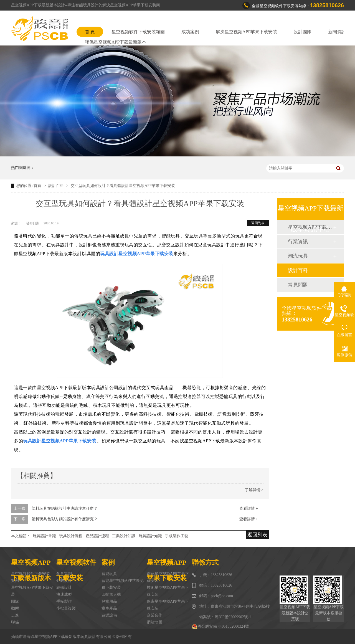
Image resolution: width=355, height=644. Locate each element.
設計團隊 (303, 32)
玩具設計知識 (150, 536)
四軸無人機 (111, 594)
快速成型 (64, 594)
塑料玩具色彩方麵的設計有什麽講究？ (65, 519)
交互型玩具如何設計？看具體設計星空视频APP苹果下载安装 (123, 186)
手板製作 (64, 601)
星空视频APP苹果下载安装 (32, 591)
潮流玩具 (298, 256)
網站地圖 (154, 622)
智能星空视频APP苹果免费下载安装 (123, 584)
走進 (15, 615)
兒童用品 (109, 601)
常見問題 (298, 285)
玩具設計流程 (71, 536)
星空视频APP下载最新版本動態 (310, 227)
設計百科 (57, 186)
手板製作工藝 (177, 536)
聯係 (15, 622)
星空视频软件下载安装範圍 (138, 32)
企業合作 (154, 615)
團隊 (15, 601)
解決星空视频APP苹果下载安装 (246, 32)
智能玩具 (109, 574)
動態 (15, 608)
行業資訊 (298, 242)
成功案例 (190, 32)
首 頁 (90, 32)
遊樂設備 (109, 615)
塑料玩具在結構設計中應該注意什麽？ (65, 509)
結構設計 (64, 588)
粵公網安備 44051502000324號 (220, 627)
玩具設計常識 (44, 536)
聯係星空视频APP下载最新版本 (116, 42)
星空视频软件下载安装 (31, 574)
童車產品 (109, 608)
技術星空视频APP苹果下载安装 (168, 591)
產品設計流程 (97, 536)
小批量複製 (66, 608)
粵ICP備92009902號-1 (233, 617)
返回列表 (258, 223)
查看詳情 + (249, 509)
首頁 (38, 186)
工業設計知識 (124, 536)
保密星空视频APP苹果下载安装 (168, 605)
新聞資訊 (337, 32)
